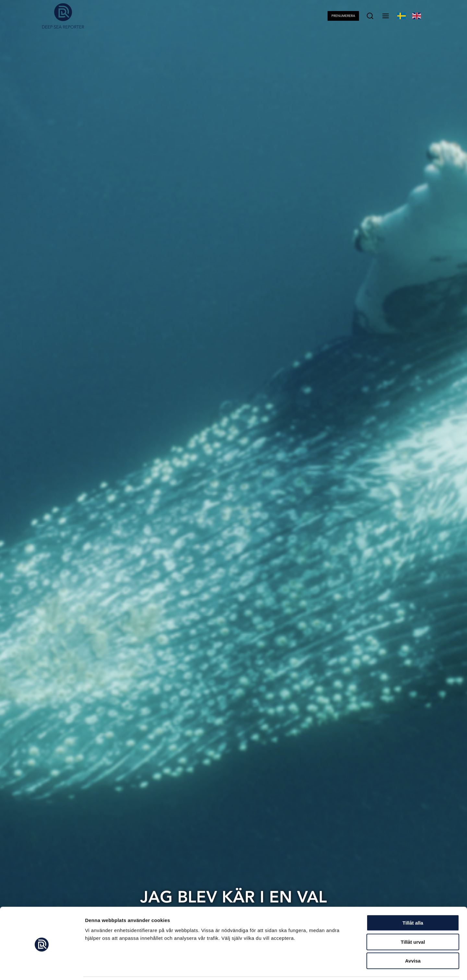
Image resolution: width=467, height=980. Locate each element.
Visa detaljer (352, 967)
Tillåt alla (413, 901)
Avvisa (413, 939)
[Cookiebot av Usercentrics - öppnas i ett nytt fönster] (42, 967)
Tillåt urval (413, 920)
